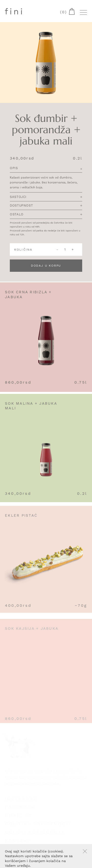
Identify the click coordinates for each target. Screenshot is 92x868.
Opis (46, 169)
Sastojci (46, 197)
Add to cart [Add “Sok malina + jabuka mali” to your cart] (84, 407)
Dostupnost (46, 206)
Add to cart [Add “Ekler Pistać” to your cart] (84, 520)
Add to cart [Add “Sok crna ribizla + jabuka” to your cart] (84, 295)
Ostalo (46, 215)
